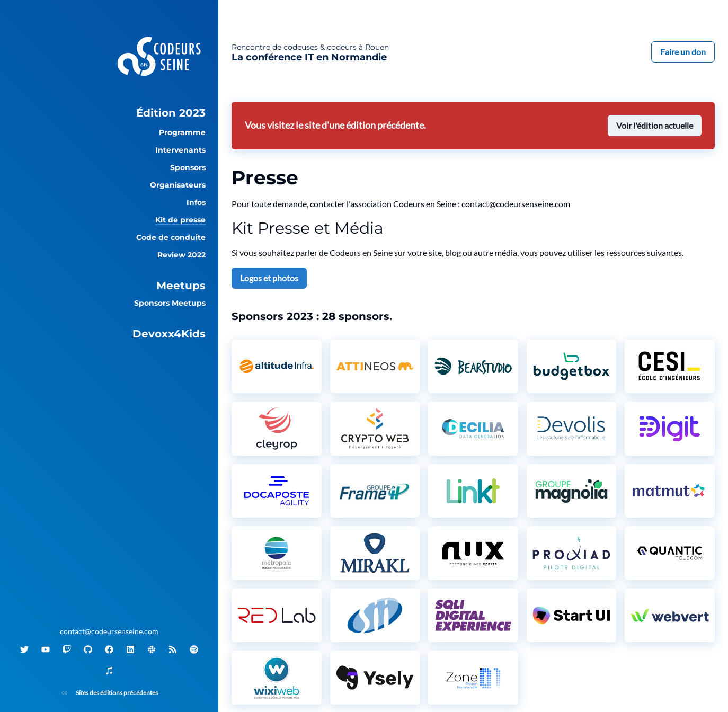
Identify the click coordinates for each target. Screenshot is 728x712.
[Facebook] (109, 649)
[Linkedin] (130, 649)
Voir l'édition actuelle (655, 125)
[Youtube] (46, 649)
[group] (109, 113)
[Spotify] (194, 649)
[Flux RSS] (173, 649)
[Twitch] (67, 649)
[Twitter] (24, 649)
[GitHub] (88, 649)
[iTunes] (109, 671)
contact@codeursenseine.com (109, 631)
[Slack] (152, 649)
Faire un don (683, 52)
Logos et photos (269, 278)
